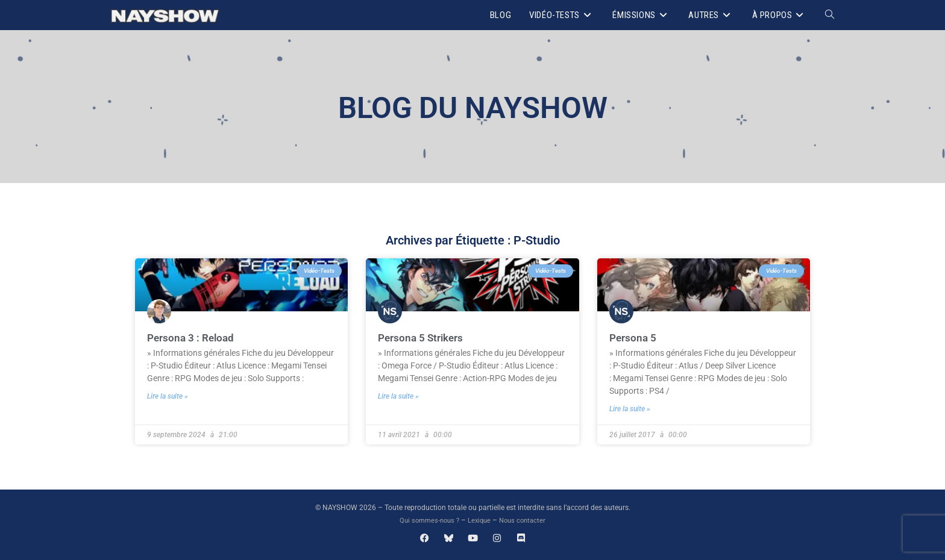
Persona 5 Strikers (422, 338)
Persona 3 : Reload (192, 338)
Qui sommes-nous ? (427, 520)
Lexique (480, 520)
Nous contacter (526, 520)
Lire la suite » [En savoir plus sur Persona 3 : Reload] (168, 396)
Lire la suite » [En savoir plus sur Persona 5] (630, 408)
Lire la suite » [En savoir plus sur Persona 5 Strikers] (398, 396)
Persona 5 (634, 338)
